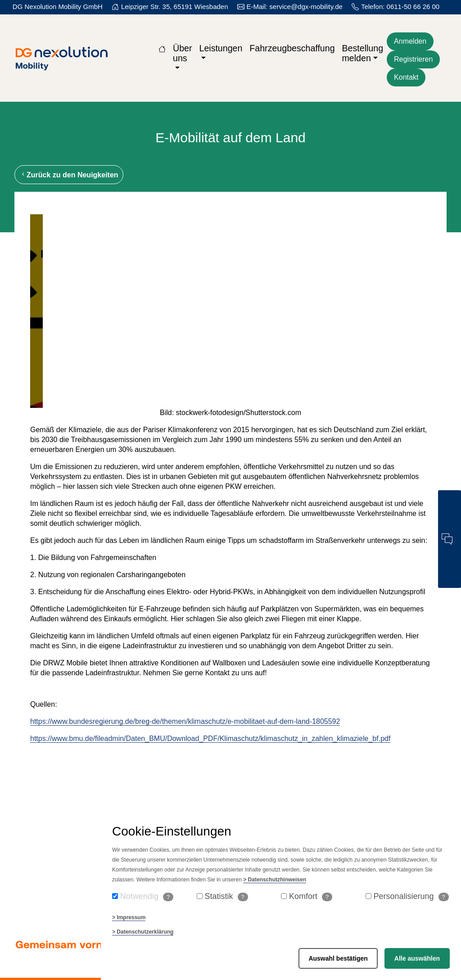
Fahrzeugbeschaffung (292, 48)
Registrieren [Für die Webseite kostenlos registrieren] (413, 59)
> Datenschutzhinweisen (275, 880)
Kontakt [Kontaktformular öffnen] (406, 77)
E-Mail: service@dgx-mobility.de (295, 7)
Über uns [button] (182, 53)
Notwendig (147, 896)
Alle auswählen (417, 958)
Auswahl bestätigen (338, 958)
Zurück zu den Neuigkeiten (72, 175)
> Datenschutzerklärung (143, 932)
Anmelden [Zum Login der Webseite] (410, 41)
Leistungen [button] (221, 48)
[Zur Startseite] (162, 48)
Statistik (226, 896)
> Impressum (129, 917)
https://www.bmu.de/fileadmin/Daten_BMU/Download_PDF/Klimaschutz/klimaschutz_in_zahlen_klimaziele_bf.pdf (210, 738)
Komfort (311, 896)
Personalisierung (411, 896)
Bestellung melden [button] (363, 53)
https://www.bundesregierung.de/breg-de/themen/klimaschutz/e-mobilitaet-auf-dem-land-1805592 (185, 721)
